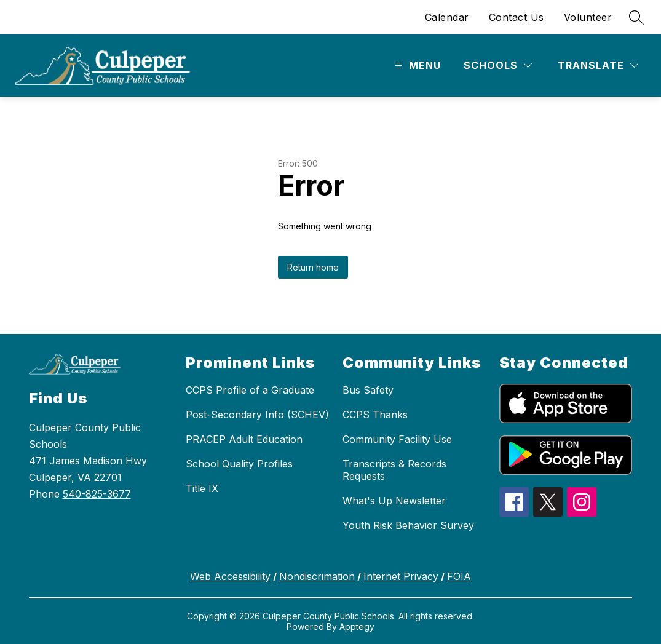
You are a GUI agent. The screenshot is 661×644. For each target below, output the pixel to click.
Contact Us (517, 17)
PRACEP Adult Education (244, 439)
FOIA (459, 576)
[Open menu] (416, 66)
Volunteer (588, 17)
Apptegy (357, 626)
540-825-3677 (97, 494)
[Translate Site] (598, 66)
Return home (313, 267)
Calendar (447, 17)
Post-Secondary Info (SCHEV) (257, 415)
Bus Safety (368, 390)
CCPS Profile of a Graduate (250, 390)
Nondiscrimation (317, 576)
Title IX (202, 488)
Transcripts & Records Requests (394, 470)
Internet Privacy (401, 576)
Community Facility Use (397, 439)
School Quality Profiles (239, 464)
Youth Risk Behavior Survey (408, 525)
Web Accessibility (230, 576)
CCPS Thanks (375, 415)
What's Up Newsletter (394, 501)
